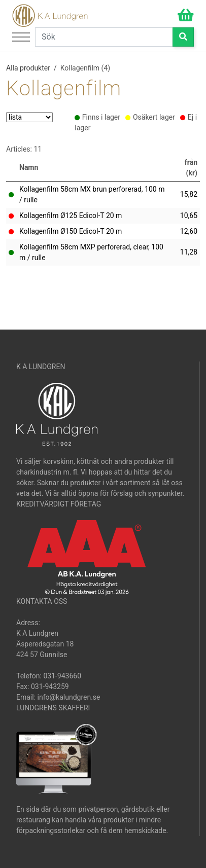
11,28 (189, 252)
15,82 (189, 194)
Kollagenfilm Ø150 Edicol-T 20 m (71, 231)
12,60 (189, 231)
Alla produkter (28, 68)
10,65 (189, 215)
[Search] (104, 37)
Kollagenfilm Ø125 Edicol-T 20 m (71, 215)
